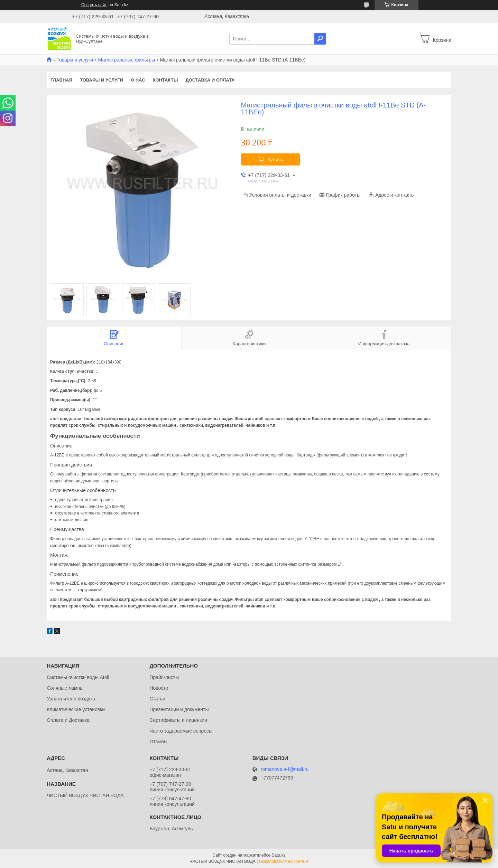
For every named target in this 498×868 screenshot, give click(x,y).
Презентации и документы (179, 709)
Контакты (165, 80)
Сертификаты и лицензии (178, 720)
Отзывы (158, 742)
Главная (61, 80)
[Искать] (320, 39)
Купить (275, 160)
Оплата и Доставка (68, 720)
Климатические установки (76, 709)
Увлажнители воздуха (71, 699)
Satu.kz (278, 855)
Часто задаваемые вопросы (181, 731)
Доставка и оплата (210, 80)
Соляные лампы (65, 688)
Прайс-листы (164, 677)
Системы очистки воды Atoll (78, 677)
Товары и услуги (75, 60)
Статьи (157, 699)
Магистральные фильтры (127, 60)
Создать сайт (94, 5)
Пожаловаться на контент (284, 861)
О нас (138, 80)
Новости (159, 688)
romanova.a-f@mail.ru (285, 769)
